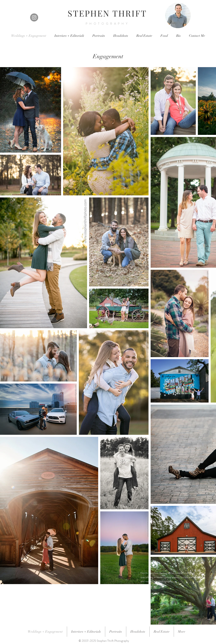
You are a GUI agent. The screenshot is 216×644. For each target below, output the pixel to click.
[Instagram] (34, 17)
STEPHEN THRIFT (107, 13)
